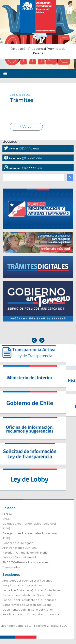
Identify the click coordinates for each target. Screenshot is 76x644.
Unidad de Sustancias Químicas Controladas (31, 590)
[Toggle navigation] (5, 74)
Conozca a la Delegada (18, 543)
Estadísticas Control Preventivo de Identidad (32, 614)
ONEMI (7, 519)
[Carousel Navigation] (38, 341)
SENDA (7, 514)
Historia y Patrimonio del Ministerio (25, 553)
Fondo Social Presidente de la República (29, 600)
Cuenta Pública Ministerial (19, 557)
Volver (26, 127)
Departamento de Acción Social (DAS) (28, 595)
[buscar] (33, 178)
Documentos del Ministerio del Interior (28, 610)
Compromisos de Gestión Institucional (27, 605)
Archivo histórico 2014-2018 (20, 548)
